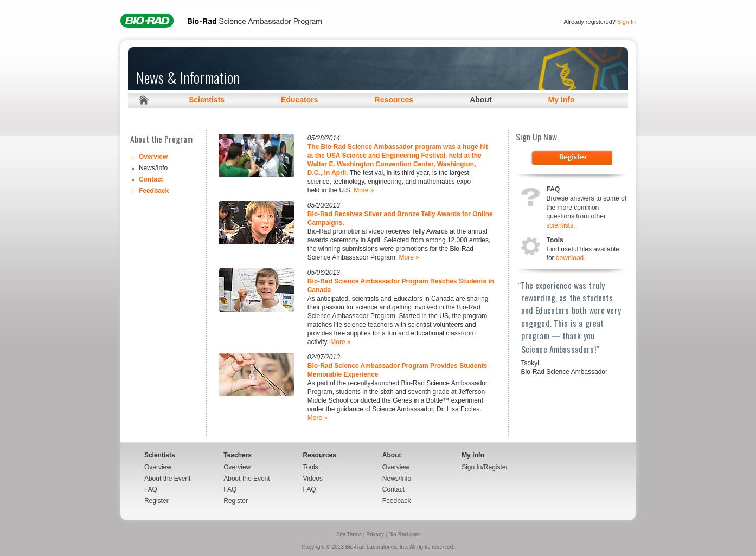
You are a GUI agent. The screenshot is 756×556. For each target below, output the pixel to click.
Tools (311, 467)
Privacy (375, 535)
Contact (151, 179)
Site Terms (349, 535)
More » (364, 190)
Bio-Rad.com (404, 535)
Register (156, 501)
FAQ (151, 489)
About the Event (167, 479)
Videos (313, 479)
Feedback (154, 191)
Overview (153, 157)
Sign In (626, 22)
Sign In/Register (485, 467)
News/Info (397, 479)
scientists (560, 225)
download (570, 258)
